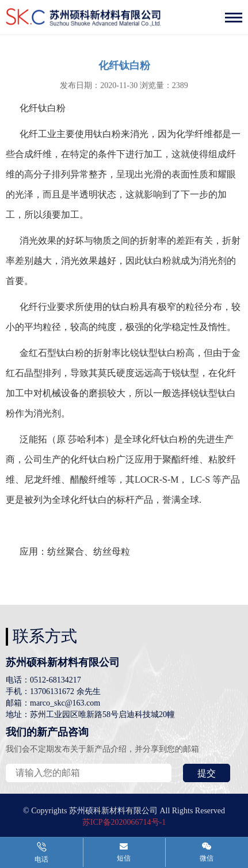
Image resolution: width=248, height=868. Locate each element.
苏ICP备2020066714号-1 (124, 822)
